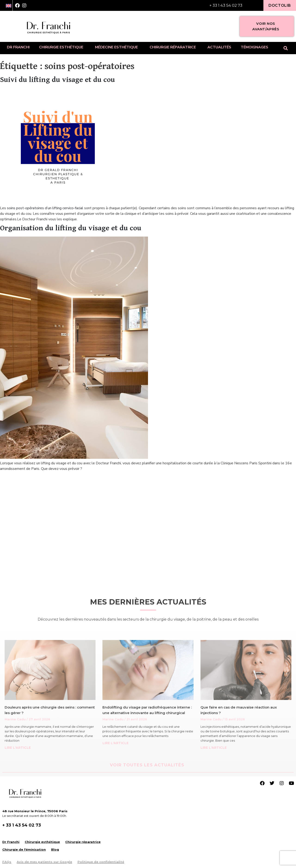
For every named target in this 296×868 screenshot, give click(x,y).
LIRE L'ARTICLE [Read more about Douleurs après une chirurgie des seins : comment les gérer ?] (18, 748)
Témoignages (254, 47)
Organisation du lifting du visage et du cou (71, 228)
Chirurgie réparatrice (174, 47)
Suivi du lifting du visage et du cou (57, 80)
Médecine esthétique (118, 47)
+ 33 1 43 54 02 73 (226, 5)
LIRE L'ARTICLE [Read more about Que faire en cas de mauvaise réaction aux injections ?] (214, 748)
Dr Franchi (18, 47)
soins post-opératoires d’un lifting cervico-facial (45, 208)
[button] (286, 48)
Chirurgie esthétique (62, 47)
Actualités (219, 47)
